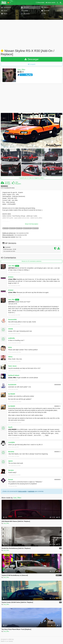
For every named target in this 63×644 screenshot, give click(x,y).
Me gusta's (18, 184)
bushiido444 (12, 385)
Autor (17, 266)
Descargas (8, 184)
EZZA (10, 347)
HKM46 (11, 329)
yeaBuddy (11, 338)
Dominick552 (12, 320)
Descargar (32, 59)
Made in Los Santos (7, 641)
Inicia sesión (22, 491)
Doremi (11, 480)
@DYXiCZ (11, 268)
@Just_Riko (12, 279)
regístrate (31, 491)
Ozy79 (10, 427)
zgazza (10, 461)
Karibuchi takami (14, 375)
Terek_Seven (12, 366)
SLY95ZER (12, 394)
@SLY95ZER (12, 429)
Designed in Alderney (7, 639)
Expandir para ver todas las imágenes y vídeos (31, 178)
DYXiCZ (11, 277)
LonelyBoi (12, 442)
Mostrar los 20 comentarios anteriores (32, 261)
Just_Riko (21, 70)
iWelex (10, 357)
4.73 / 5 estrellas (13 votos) (8, 188)
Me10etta (11, 452)
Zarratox (11, 470)
